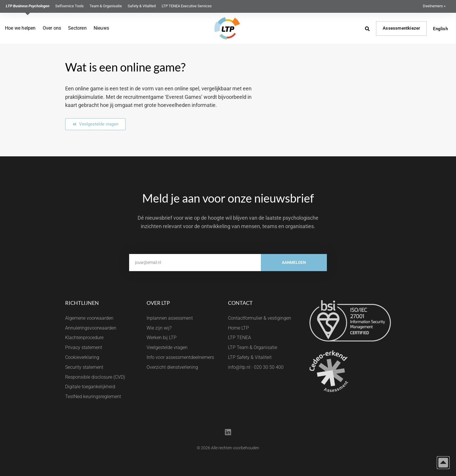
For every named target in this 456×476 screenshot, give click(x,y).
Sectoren (77, 28)
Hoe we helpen (20, 28)
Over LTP (158, 303)
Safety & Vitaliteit (142, 6)
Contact (240, 303)
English (440, 29)
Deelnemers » (434, 6)
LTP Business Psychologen (28, 6)
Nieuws (101, 28)
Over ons (52, 28)
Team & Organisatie (106, 6)
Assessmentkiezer (401, 28)
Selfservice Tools (70, 6)
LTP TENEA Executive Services (187, 6)
